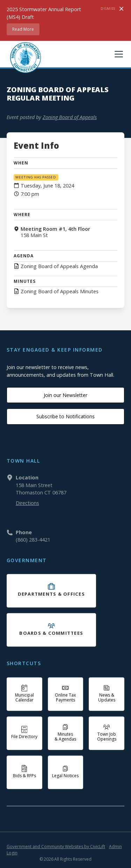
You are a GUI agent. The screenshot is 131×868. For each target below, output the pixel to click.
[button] (117, 54)
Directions (27, 503)
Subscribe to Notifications (65, 416)
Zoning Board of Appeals (70, 117)
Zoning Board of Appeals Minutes (60, 292)
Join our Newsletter (65, 395)
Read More (23, 29)
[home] (24, 58)
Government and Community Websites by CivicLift (56, 847)
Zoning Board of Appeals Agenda (59, 266)
